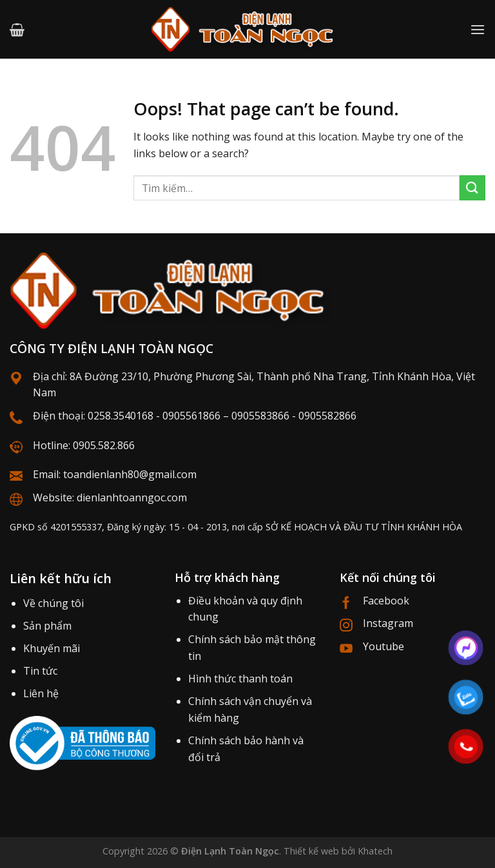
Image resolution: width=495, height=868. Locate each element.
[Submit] (472, 188)
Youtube (383, 646)
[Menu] (478, 29)
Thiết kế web (311, 851)
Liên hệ (41, 693)
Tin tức (40, 671)
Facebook (386, 601)
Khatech (375, 851)
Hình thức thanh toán (240, 679)
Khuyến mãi (52, 648)
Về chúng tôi (53, 603)
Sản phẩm (47, 626)
